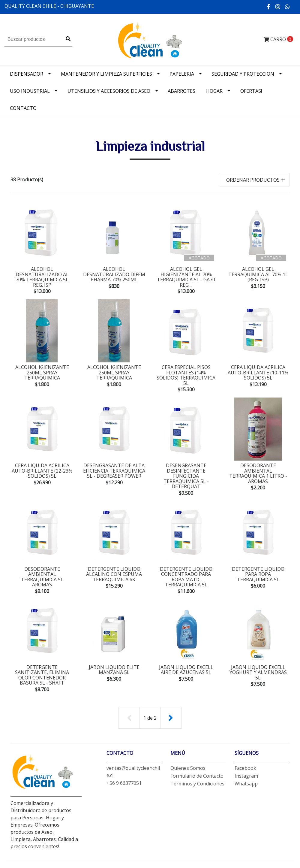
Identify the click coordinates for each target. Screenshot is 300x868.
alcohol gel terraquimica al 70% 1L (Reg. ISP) (258, 274)
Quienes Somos (188, 759)
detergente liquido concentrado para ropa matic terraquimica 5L (186, 567)
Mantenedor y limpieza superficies (106, 74)
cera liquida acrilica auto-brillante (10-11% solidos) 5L (258, 373)
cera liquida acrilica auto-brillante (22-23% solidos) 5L (42, 466)
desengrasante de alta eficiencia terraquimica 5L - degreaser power (114, 466)
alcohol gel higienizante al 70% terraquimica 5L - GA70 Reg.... (186, 277)
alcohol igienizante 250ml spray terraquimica (42, 373)
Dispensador (27, 74)
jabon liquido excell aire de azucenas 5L (186, 661)
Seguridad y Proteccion (243, 74)
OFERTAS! (251, 91)
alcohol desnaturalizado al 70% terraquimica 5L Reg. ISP (42, 277)
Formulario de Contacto (197, 767)
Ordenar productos (253, 180)
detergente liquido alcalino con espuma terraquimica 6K (114, 565)
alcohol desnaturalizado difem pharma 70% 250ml (114, 274)
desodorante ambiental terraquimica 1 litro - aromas (258, 469)
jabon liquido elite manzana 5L (114, 661)
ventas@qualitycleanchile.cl (133, 763)
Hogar (214, 91)
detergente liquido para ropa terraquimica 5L (258, 565)
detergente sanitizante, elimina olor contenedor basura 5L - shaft (42, 666)
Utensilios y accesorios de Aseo (109, 91)
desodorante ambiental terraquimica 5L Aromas (42, 567)
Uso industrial (30, 91)
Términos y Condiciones (197, 775)
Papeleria (182, 74)
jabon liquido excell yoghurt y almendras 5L (258, 663)
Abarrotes (181, 91)
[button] (255, 180)
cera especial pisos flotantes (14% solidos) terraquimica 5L (186, 373)
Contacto (23, 108)
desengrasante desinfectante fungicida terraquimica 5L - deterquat (186, 469)
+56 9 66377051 (124, 774)
